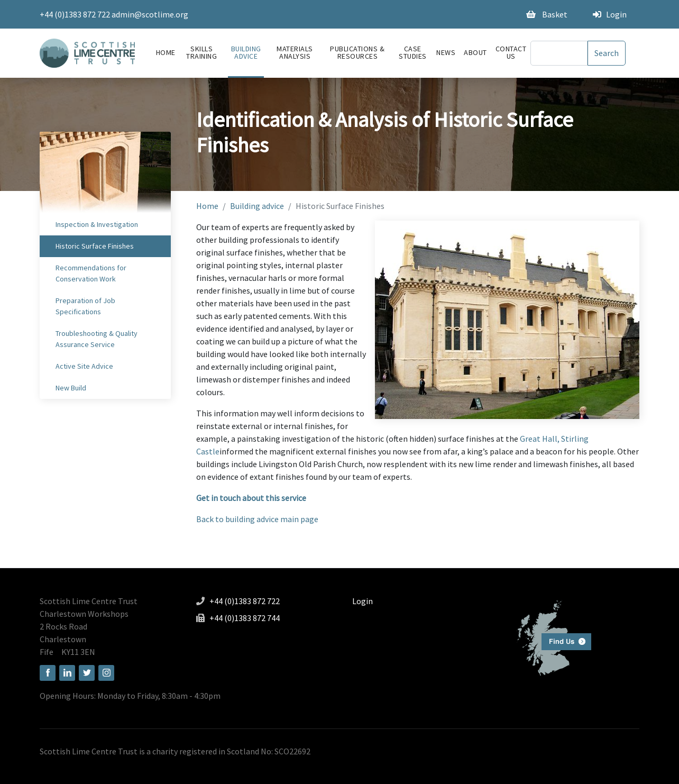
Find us (550, 637)
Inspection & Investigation (97, 224)
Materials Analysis (295, 52)
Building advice (246, 52)
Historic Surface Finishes (95, 246)
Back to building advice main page (257, 519)
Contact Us (511, 52)
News (446, 52)
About (475, 52)
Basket (547, 14)
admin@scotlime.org (150, 14)
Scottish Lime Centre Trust (89, 601)
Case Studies (413, 52)
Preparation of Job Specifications (85, 306)
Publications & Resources (357, 52)
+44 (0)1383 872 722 (75, 14)
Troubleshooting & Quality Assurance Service (97, 339)
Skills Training (201, 52)
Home (166, 52)
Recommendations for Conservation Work (91, 273)
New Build (71, 388)
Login (610, 14)
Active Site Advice (84, 366)
